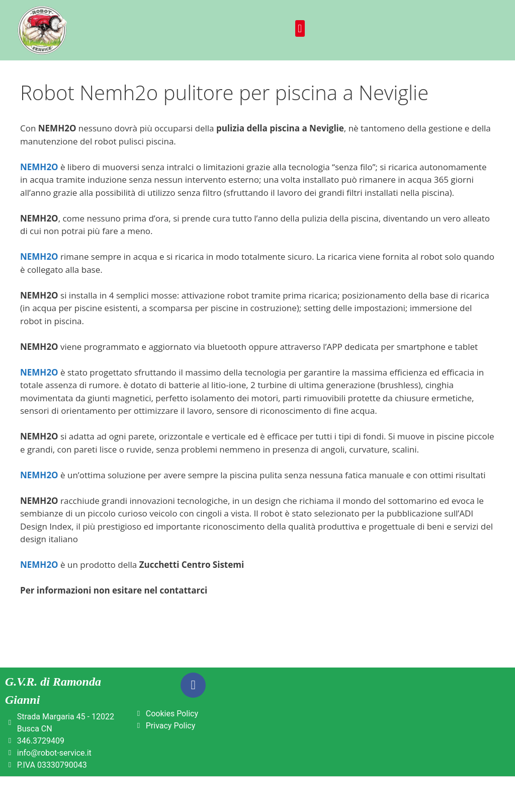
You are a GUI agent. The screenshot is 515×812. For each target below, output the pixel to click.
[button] (300, 28)
